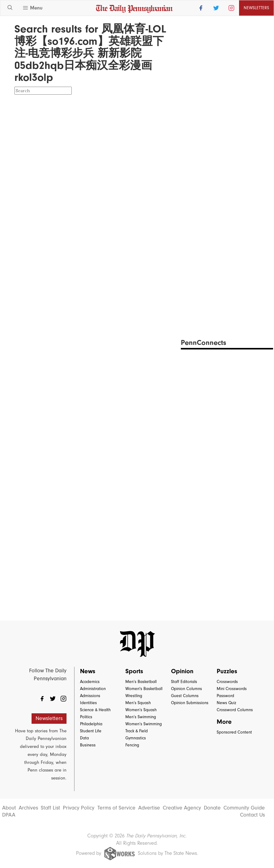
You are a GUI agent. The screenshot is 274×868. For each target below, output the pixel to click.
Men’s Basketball (141, 682)
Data (84, 738)
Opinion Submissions (190, 703)
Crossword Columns (235, 710)
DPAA (9, 815)
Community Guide (244, 808)
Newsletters (256, 8)
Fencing (132, 745)
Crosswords (227, 682)
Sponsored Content (234, 732)
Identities (88, 703)
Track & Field (137, 731)
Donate (212, 808)
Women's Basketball (144, 689)
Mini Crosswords (232, 689)
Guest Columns (185, 696)
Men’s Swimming (141, 717)
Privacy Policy (79, 808)
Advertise (149, 808)
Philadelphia (91, 724)
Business (88, 745)
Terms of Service (116, 808)
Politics (86, 717)
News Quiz (226, 703)
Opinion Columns (186, 689)
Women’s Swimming (144, 724)
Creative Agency (182, 808)
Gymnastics (136, 738)
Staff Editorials (184, 682)
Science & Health (95, 710)
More (224, 722)
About (9, 808)
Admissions (90, 696)
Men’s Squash (138, 703)
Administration (93, 689)
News (88, 671)
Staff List (50, 808)
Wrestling (134, 696)
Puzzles (227, 671)
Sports (134, 671)
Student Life (91, 731)
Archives (28, 808)
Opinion (182, 671)
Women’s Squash (141, 710)
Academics (90, 682)
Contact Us (252, 815)
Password (225, 696)
